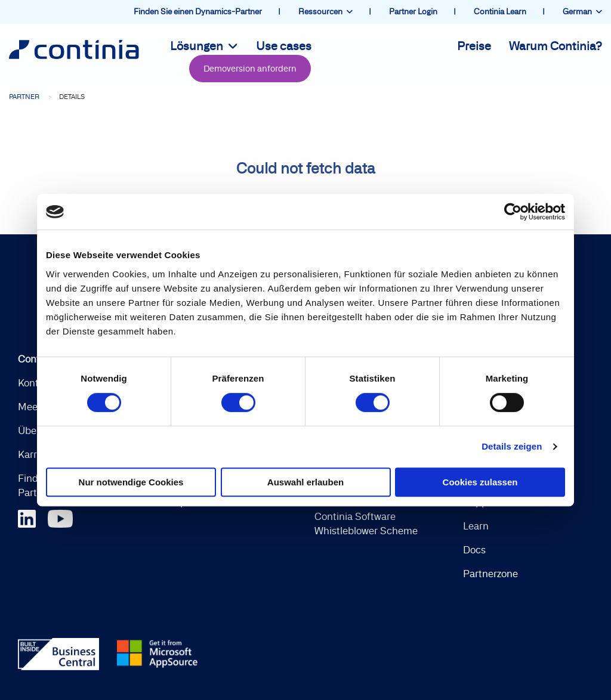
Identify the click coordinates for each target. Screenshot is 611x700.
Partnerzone (490, 574)
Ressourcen (325, 11)
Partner (24, 97)
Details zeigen (512, 446)
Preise (474, 47)
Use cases (284, 47)
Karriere (36, 455)
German (582, 11)
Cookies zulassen (480, 482)
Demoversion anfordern (250, 69)
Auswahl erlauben (305, 482)
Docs (474, 550)
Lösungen (204, 47)
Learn (476, 526)
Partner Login (414, 11)
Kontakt (36, 383)
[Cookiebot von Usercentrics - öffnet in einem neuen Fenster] (513, 212)
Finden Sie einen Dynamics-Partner (199, 11)
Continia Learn (501, 11)
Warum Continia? (556, 47)
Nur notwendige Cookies (131, 482)
